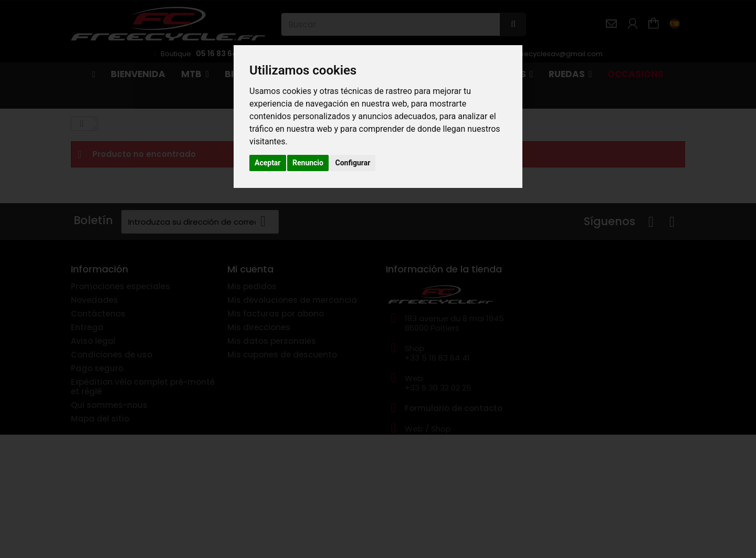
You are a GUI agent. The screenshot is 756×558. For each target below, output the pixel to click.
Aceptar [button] (268, 163)
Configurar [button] (353, 163)
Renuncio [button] (308, 163)
